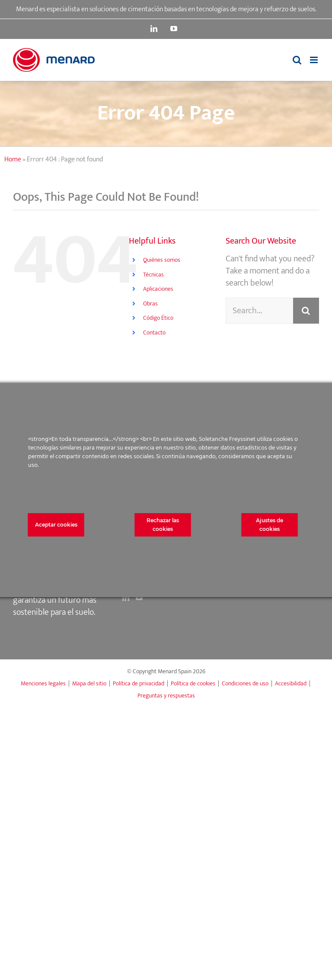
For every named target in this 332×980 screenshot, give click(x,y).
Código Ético (158, 318)
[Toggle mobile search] (297, 60)
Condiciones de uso (245, 683)
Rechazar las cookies (163, 525)
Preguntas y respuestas (166, 696)
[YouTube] (139, 598)
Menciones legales (43, 683)
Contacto (154, 333)
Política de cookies (193, 683)
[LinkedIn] (126, 598)
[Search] (306, 311)
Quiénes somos (162, 260)
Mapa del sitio (89, 683)
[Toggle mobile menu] (314, 60)
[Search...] (259, 311)
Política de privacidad (139, 683)
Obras (150, 304)
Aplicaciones (158, 289)
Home (13, 159)
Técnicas (153, 275)
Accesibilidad (291, 683)
